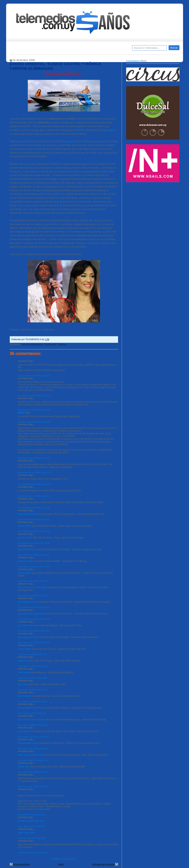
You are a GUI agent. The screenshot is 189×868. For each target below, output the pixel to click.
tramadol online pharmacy (31, 614)
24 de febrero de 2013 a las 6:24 (33, 595)
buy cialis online (26, 625)
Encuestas (96, 49)
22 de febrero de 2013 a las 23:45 (34, 543)
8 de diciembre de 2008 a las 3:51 (34, 496)
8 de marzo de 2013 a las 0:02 (32, 713)
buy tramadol (25, 696)
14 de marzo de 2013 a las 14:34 (33, 760)
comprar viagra (26, 821)
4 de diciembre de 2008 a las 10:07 (34, 376)
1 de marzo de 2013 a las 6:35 (32, 654)
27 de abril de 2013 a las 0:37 (32, 826)
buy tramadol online (28, 514)
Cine (81, 49)
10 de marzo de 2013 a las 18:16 (33, 748)
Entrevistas (56, 49)
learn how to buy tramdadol (32, 719)
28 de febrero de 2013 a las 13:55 (34, 643)
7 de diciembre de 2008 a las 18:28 (34, 484)
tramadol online (26, 561)
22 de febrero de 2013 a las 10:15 (34, 519)
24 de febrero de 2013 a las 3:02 (33, 581)
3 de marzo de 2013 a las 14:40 (33, 690)
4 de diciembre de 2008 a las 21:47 (34, 422)
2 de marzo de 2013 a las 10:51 (33, 678)
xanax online (24, 526)
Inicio (61, 864)
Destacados (24, 49)
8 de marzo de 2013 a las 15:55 (33, 725)
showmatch (50, 344)
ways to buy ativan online (31, 755)
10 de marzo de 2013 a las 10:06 (33, 737)
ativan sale (23, 767)
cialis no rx (23, 661)
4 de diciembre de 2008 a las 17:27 (34, 410)
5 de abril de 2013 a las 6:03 (31, 815)
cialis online (24, 672)
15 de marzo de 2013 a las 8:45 (33, 772)
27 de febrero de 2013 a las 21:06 (34, 619)
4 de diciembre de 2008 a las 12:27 (34, 395)
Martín (21, 413)
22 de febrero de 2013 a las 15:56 (34, 531)
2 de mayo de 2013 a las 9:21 (32, 838)
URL (42, 821)
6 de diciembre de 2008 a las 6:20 (34, 458)
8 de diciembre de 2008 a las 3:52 (34, 508)
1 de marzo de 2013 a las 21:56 (33, 666)
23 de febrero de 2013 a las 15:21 (34, 555)
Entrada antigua (22, 864)
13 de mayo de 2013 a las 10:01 (33, 853)
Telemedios (118, 49)
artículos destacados (32, 344)
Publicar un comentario (64, 859)
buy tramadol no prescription (33, 587)
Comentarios (133, 61)
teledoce (62, 344)
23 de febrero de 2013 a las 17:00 (34, 567)
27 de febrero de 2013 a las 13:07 (34, 607)
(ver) (111, 130)
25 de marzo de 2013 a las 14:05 (33, 786)
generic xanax (25, 538)
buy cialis (23, 684)
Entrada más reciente (103, 864)
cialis (37, 821)
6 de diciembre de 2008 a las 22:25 (34, 472)
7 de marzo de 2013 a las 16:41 (33, 701)
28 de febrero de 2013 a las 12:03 (34, 631)
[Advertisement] (153, 210)
